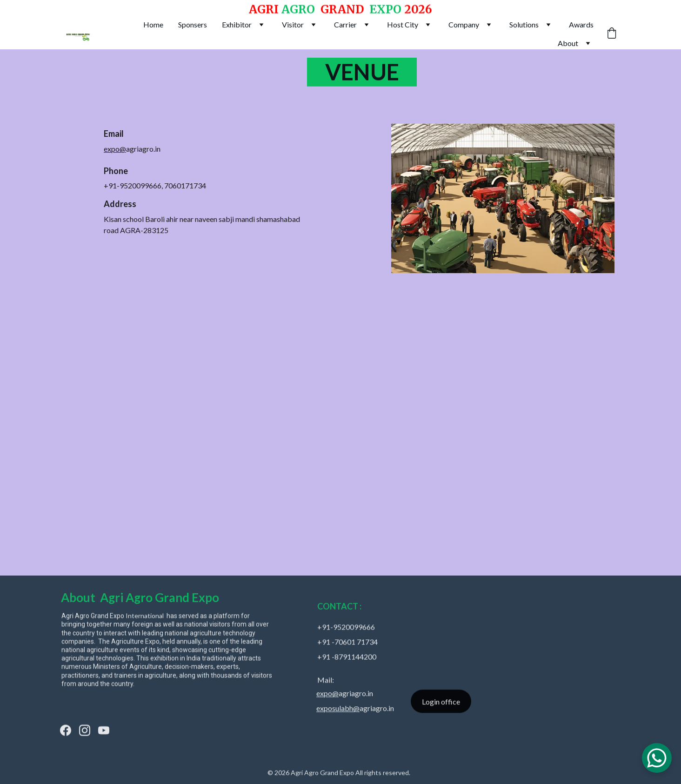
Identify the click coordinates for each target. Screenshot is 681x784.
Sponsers (193, 24)
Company (464, 24)
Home (153, 24)
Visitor (293, 24)
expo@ (115, 150)
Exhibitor (237, 24)
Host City (403, 24)
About (568, 43)
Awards (581, 24)
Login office (441, 703)
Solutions (524, 24)
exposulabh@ (338, 710)
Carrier (345, 24)
